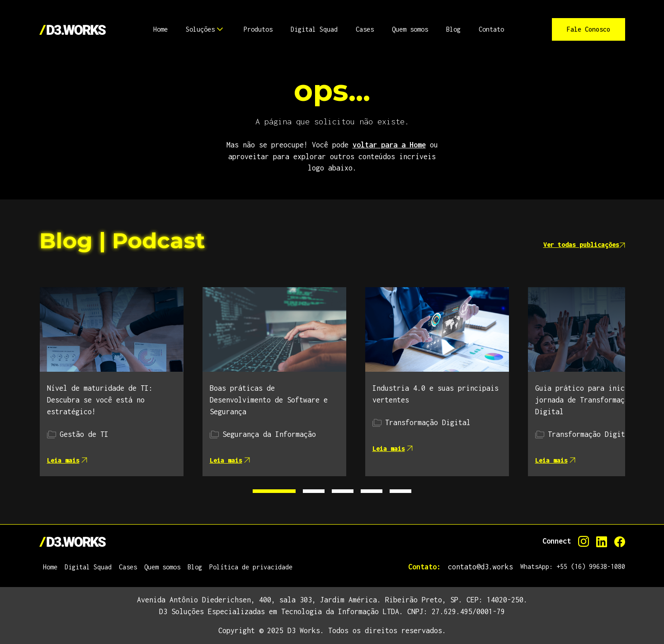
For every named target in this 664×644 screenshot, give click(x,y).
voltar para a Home (389, 145)
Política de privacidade (251, 567)
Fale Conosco (589, 29)
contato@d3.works (480, 567)
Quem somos (162, 567)
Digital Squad (88, 567)
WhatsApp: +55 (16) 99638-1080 (573, 566)
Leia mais (67, 460)
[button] (160, 29)
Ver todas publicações (584, 244)
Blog (195, 567)
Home (50, 567)
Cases (128, 567)
